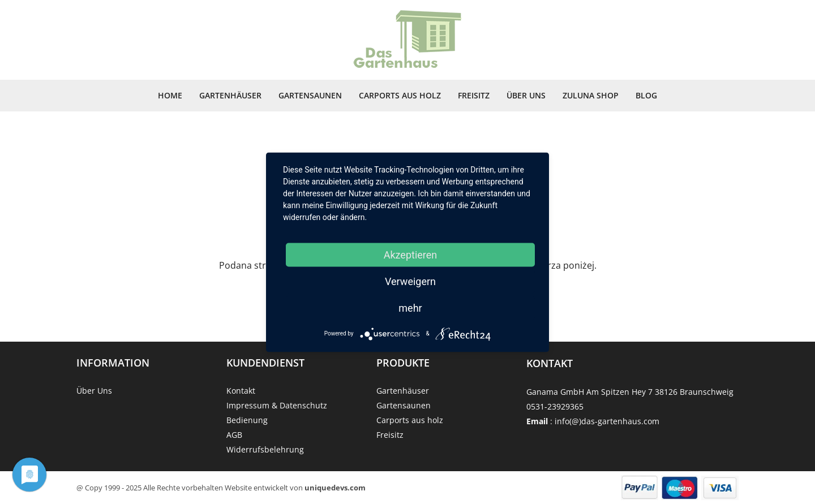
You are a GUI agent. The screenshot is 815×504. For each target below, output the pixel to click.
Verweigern (410, 281)
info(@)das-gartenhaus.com (607, 421)
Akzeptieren (411, 254)
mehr (410, 307)
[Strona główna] (407, 40)
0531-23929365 (555, 406)
